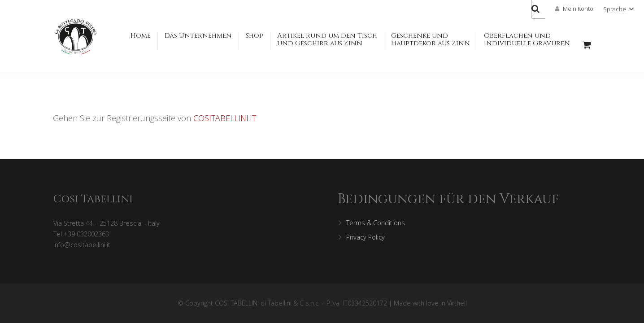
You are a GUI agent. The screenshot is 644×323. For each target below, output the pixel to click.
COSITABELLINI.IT (225, 118)
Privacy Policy (366, 237)
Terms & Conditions (376, 223)
